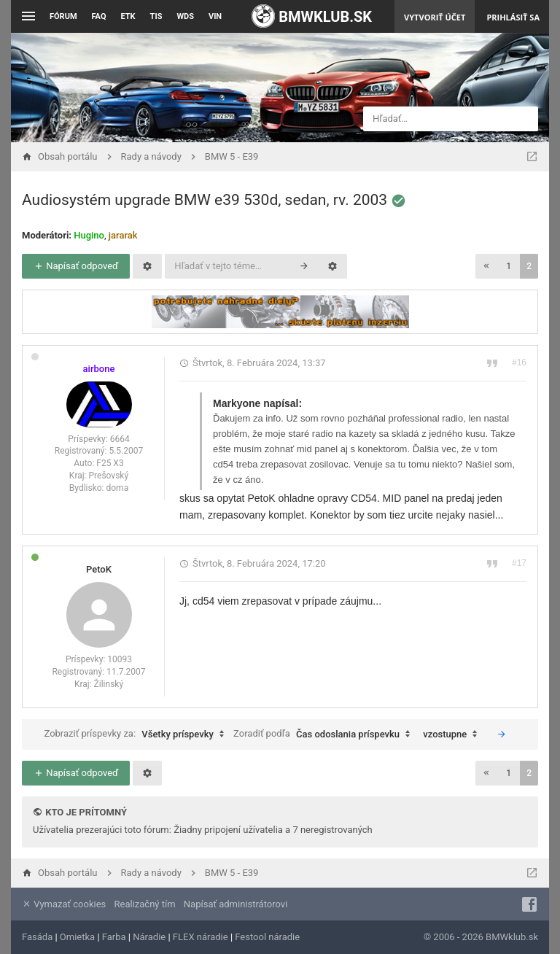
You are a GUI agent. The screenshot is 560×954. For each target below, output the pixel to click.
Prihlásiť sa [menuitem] (513, 17)
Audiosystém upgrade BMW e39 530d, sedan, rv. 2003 (205, 200)
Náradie (149, 937)
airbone (99, 369)
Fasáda (37, 937)
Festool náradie (267, 937)
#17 (519, 563)
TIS (156, 16)
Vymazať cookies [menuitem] (64, 904)
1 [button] (509, 266)
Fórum (63, 16)
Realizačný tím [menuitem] (145, 904)
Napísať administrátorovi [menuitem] (236, 904)
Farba (114, 937)
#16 (519, 362)
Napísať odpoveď (76, 266)
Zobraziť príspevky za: (137, 734)
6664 (120, 439)
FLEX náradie (201, 937)
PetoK (99, 569)
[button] (486, 266)
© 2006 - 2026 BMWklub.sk (481, 937)
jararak (123, 235)
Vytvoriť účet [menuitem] (435, 17)
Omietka (77, 937)
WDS (185, 16)
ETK (128, 16)
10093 (120, 659)
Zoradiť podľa (325, 734)
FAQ (99, 16)
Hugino (89, 235)
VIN (215, 16)
